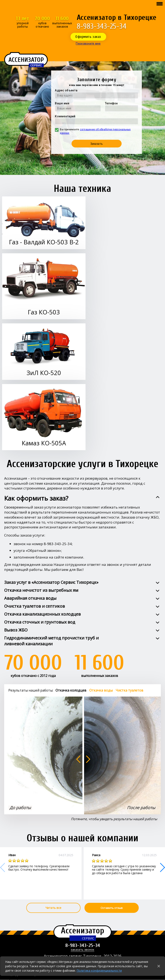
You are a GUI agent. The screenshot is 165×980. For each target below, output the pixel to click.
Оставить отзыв (112, 908)
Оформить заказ (88, 37)
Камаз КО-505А (44, 443)
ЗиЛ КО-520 (44, 373)
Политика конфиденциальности (99, 970)
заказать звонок (82, 950)
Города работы (17, 978)
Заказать (97, 144)
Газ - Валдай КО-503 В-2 (44, 242)
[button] (162, 867)
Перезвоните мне (88, 44)
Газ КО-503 (44, 312)
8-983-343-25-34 (102, 26)
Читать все (53, 908)
